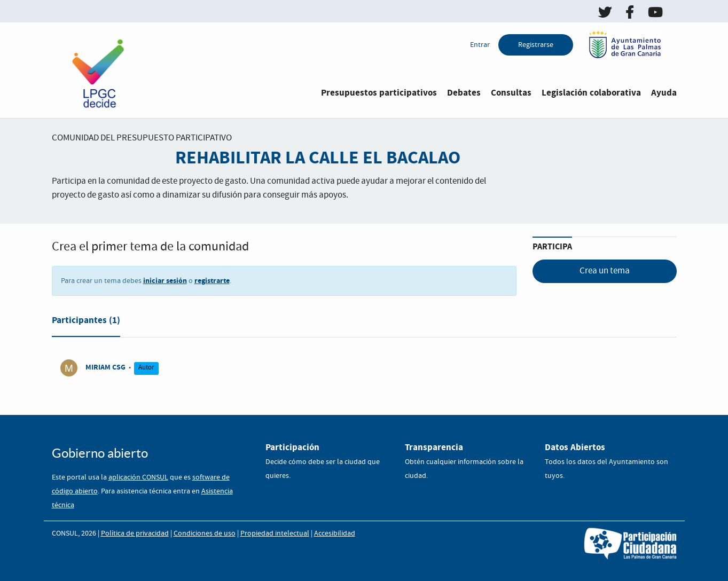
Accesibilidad (335, 533)
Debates (464, 93)
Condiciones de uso (205, 533)
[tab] (86, 323)
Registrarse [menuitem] (536, 45)
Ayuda (664, 93)
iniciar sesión (165, 281)
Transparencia (434, 447)
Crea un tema (605, 271)
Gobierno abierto (100, 453)
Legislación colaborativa (591, 93)
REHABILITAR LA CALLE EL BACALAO (318, 158)
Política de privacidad (135, 533)
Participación (292, 447)
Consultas (511, 93)
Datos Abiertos (575, 447)
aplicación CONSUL (138, 477)
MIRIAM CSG (105, 367)
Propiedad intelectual (275, 533)
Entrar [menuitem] (480, 45)
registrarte (212, 281)
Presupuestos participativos (379, 93)
